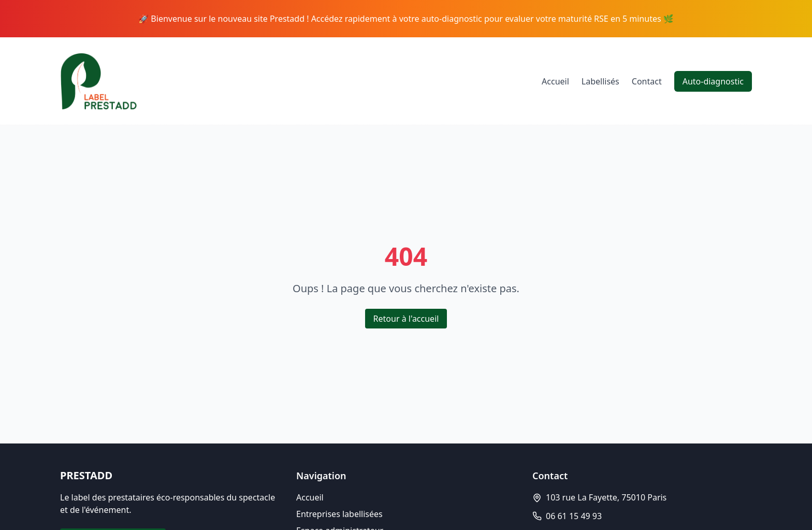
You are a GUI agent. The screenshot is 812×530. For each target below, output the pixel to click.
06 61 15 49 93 (574, 516)
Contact (647, 81)
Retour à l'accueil (406, 319)
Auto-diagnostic (713, 81)
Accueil (555, 81)
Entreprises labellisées (339, 514)
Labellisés (600, 81)
